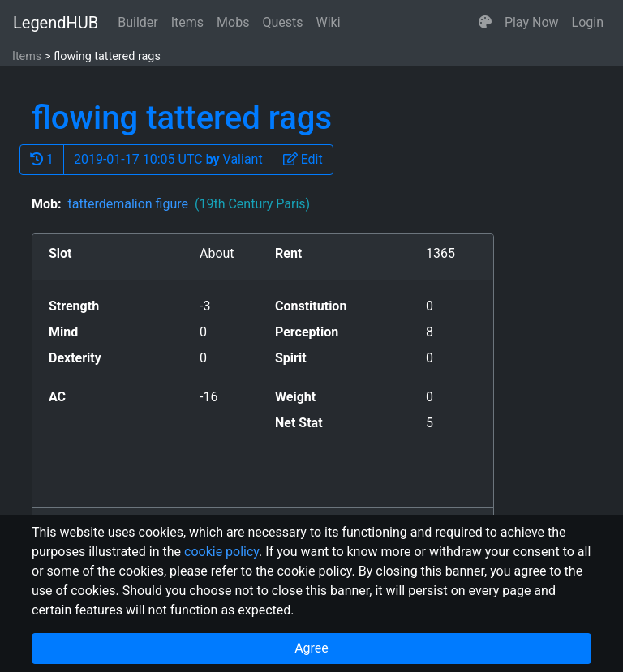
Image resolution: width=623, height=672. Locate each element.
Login (588, 22)
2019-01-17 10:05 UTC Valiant (168, 159)
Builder (138, 22)
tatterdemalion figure (189, 204)
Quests (282, 22)
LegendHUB (56, 23)
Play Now (532, 22)
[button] (485, 23)
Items (187, 22)
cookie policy (221, 552)
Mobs (233, 22)
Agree (311, 648)
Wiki (329, 22)
